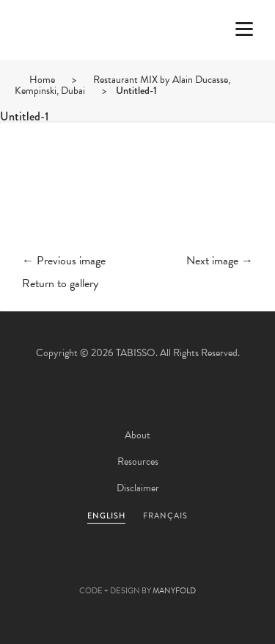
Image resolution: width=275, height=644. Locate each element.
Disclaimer (138, 488)
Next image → (220, 261)
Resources (138, 462)
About (137, 435)
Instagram (217, 568)
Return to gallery (60, 283)
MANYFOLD (174, 591)
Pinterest (138, 568)
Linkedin (177, 568)
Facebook (98, 568)
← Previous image (64, 261)
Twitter (59, 568)
